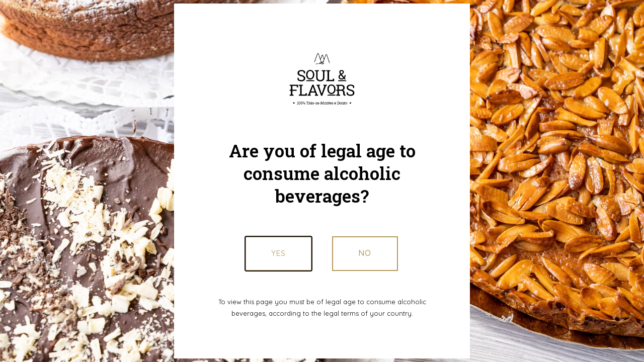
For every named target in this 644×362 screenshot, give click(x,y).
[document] (322, 181)
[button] (365, 253)
